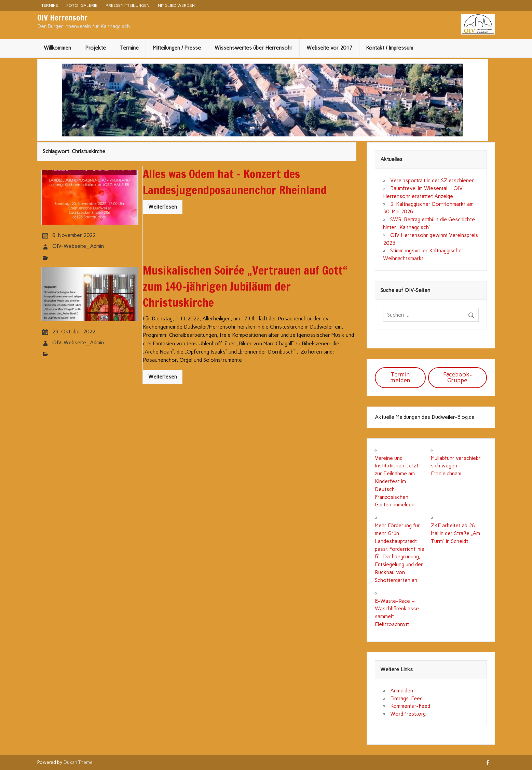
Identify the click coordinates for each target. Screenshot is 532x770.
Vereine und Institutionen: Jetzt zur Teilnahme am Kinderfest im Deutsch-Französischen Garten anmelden (397, 482)
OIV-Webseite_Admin (78, 246)
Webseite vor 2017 (329, 48)
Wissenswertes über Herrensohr (254, 48)
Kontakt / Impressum (390, 48)
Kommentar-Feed (410, 706)
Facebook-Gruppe (458, 377)
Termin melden (400, 377)
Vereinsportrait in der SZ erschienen (432, 181)
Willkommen (57, 48)
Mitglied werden (176, 5)
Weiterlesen (163, 207)
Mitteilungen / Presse (177, 48)
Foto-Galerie (82, 5)
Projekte (96, 48)
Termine (50, 5)
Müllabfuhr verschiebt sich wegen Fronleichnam (456, 466)
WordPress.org (408, 714)
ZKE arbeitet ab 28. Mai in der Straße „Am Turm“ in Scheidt (455, 533)
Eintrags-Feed (406, 699)
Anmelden (402, 691)
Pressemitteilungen (127, 5)
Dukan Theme (78, 762)
